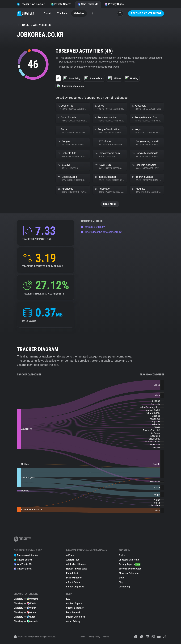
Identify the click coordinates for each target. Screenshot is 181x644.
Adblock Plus (73, 560)
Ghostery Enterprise (129, 573)
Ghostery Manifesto (129, 560)
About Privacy (73, 621)
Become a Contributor (146, 13)
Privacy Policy (94, 637)
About (47, 13)
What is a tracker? (93, 227)
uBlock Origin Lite (75, 587)
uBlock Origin (73, 582)
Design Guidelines (76, 617)
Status (122, 555)
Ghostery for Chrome (26, 599)
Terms (83, 637)
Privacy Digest (115, 4)
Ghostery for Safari (25, 608)
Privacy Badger (74, 578)
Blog (121, 582)
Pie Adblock (72, 573)
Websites (79, 13)
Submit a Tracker (75, 608)
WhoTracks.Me (88, 4)
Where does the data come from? (101, 232)
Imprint (106, 637)
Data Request (73, 612)
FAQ (68, 599)
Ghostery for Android (26, 621)
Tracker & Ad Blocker (31, 4)
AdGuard (71, 555)
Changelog (124, 587)
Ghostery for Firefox (26, 603)
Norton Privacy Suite (77, 569)
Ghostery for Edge (25, 617)
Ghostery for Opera (25, 612)
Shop (121, 578)
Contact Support (74, 603)
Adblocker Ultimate (76, 564)
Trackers (62, 13)
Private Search (61, 4)
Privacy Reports (130, 564)
